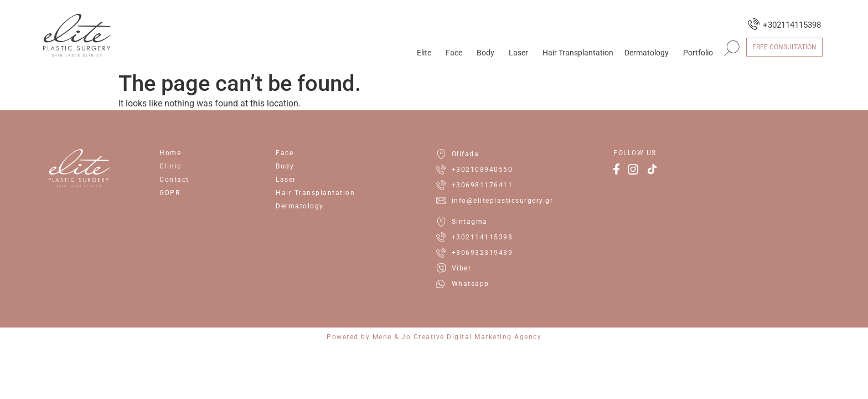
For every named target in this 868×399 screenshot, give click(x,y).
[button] (732, 48)
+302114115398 (792, 25)
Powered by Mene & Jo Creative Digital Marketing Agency (434, 337)
